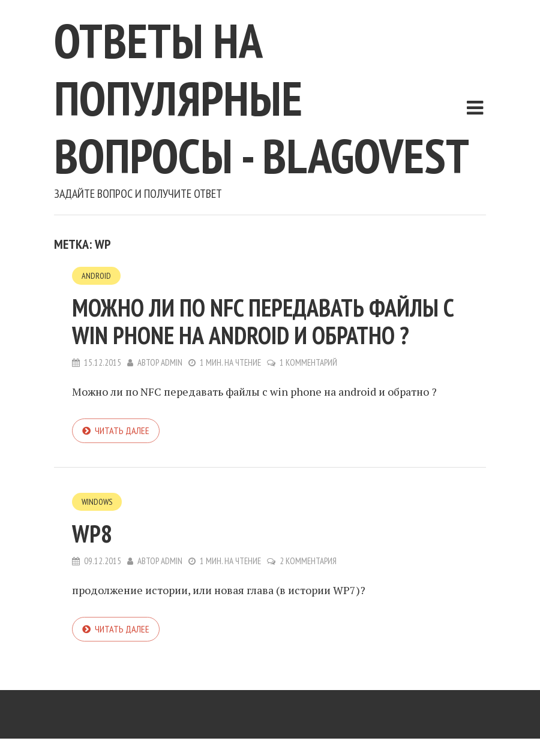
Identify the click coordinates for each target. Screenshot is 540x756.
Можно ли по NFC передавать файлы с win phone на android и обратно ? (263, 321)
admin (172, 362)
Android (96, 276)
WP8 (92, 534)
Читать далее (122, 430)
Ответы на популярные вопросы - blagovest (262, 98)
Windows (97, 502)
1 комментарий (308, 362)
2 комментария (308, 561)
